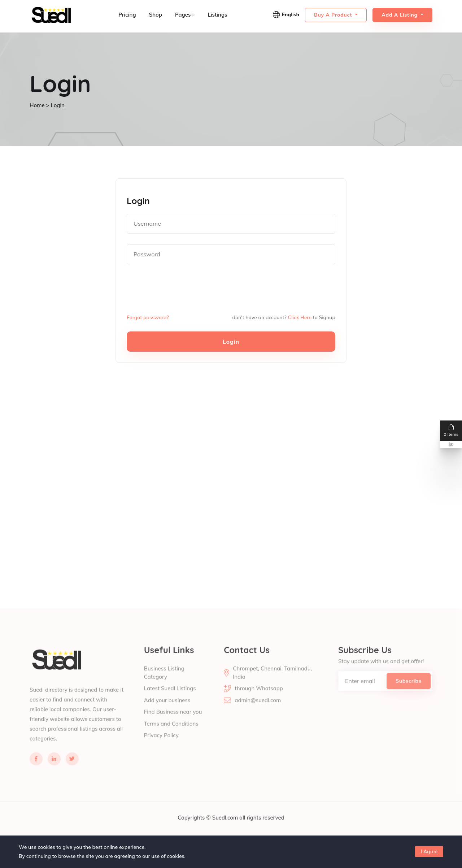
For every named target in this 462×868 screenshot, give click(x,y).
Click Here (300, 317)
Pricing (127, 15)
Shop (156, 15)
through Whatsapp (259, 697)
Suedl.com (226, 827)
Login (231, 342)
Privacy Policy (161, 744)
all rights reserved (262, 827)
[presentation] (182, 289)
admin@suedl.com (258, 709)
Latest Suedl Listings (170, 697)
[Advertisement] (217, 450)
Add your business (167, 709)
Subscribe (409, 690)
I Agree (429, 851)
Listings (217, 15)
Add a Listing (400, 15)
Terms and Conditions (171, 733)
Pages (185, 15)
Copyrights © (195, 827)
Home (37, 105)
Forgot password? (148, 317)
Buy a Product (334, 15)
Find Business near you (173, 721)
